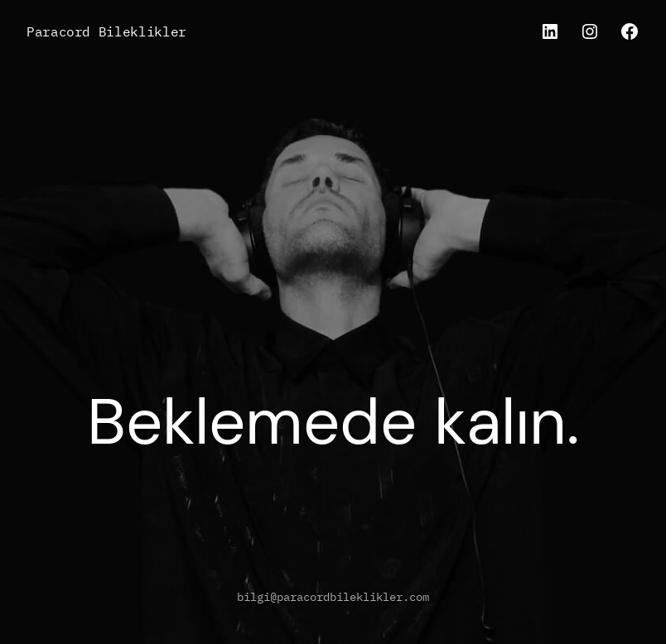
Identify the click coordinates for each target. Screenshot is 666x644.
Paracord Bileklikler (106, 31)
